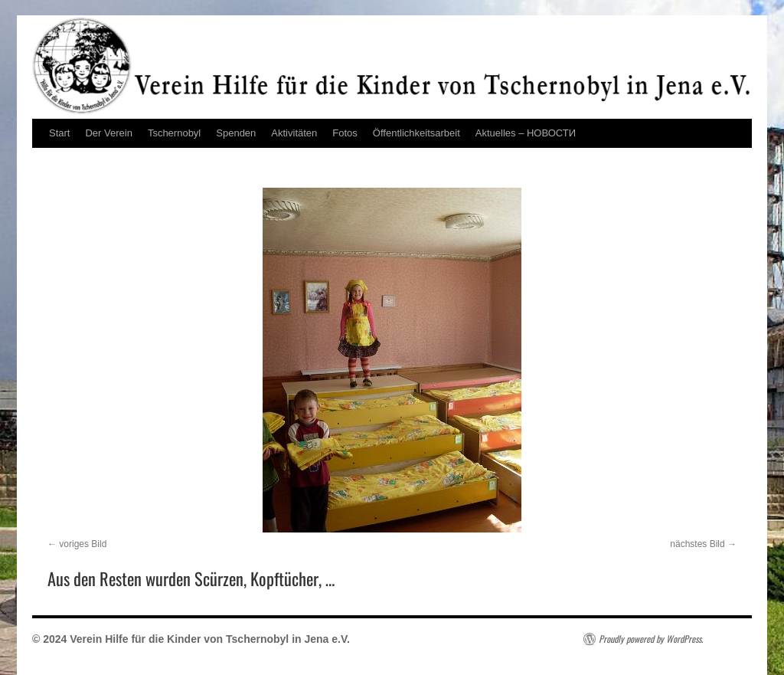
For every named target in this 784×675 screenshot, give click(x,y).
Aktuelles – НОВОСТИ (526, 133)
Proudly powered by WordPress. (651, 639)
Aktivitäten (294, 133)
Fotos (345, 133)
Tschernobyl (174, 133)
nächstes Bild (697, 544)
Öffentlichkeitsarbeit (416, 133)
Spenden (236, 133)
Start (59, 133)
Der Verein (108, 133)
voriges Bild (83, 544)
